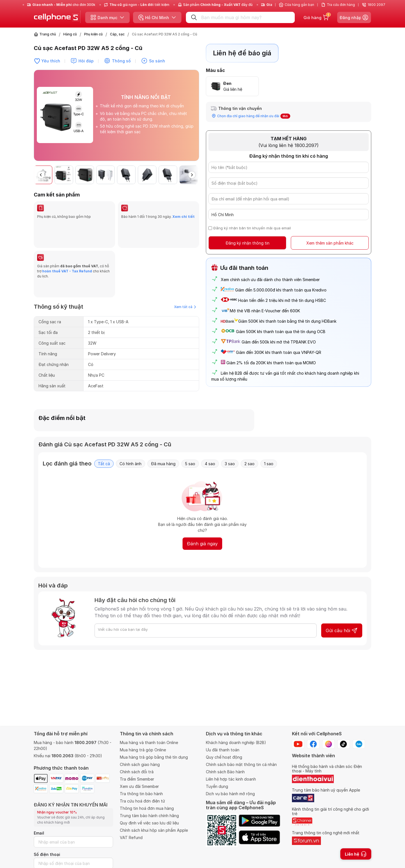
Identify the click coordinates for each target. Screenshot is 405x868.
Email (39, 833)
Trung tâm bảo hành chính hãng (149, 816)
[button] (192, 175)
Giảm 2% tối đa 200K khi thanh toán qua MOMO (271, 363)
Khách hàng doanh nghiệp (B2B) (236, 742)
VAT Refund (131, 838)
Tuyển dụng (217, 786)
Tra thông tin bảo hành (141, 794)
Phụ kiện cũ (93, 34)
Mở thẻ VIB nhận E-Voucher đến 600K (260, 311)
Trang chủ (48, 34)
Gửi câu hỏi (342, 623)
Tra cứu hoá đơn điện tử (142, 801)
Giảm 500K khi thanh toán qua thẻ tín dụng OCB (281, 332)
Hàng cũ (70, 34)
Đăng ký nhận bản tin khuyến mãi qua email (252, 228)
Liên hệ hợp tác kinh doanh (231, 779)
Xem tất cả (185, 276)
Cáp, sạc (117, 34)
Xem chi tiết (184, 217)
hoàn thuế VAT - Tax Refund (67, 256)
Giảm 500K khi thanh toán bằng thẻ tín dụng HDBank (279, 321)
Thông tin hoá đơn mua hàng (147, 808)
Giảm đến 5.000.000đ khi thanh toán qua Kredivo (281, 290)
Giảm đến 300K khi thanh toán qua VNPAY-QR (279, 352)
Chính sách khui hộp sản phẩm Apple (154, 830)
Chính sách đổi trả (137, 772)
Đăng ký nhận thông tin (247, 243)
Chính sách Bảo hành (225, 772)
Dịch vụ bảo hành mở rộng (230, 794)
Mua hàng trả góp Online (143, 750)
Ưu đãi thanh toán (223, 750)
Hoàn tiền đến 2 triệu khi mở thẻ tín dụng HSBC (282, 300)
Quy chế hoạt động (224, 757)
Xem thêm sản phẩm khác (330, 243)
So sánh (157, 61)
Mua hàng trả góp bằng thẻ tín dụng (154, 757)
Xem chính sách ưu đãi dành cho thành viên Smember (270, 280)
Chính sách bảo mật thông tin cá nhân (241, 764)
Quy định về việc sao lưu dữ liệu (149, 823)
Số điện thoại (47, 854)
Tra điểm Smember (137, 779)
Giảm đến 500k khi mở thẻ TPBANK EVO (279, 342)
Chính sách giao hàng (140, 764)
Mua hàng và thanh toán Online (149, 742)
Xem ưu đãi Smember (139, 786)
